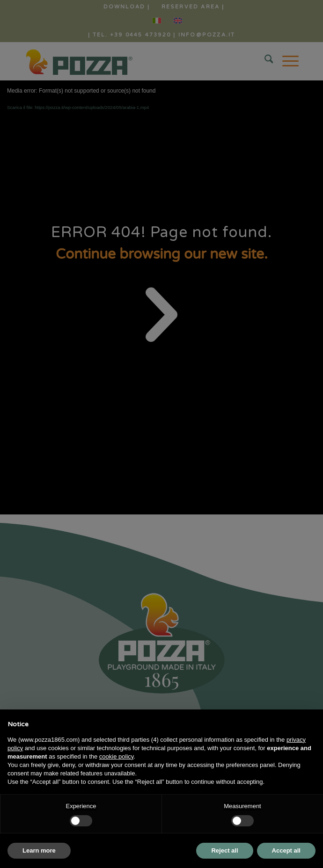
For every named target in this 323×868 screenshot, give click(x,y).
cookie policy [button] (116, 756)
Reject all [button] (224, 850)
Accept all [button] (286, 850)
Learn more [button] (39, 850)
